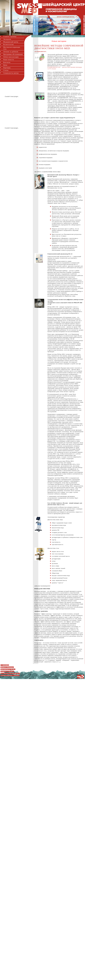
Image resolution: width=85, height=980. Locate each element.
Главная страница (10, 37)
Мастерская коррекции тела (12, 48)
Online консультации (11, 57)
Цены (5, 65)
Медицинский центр (11, 42)
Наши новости (9, 60)
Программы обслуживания (13, 54)
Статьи (6, 70)
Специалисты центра (11, 73)
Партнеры (7, 68)
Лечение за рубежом (11, 52)
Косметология (8, 45)
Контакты (7, 62)
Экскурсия (7, 39)
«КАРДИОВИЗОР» (40, 52)
